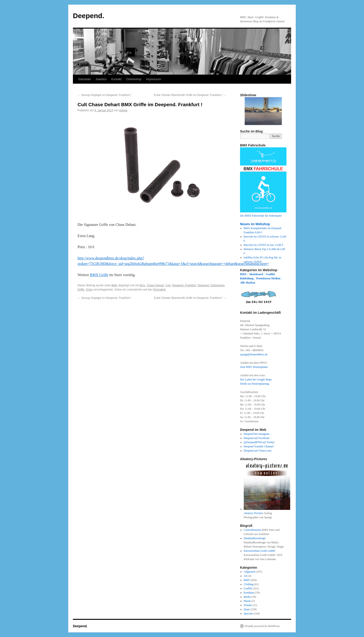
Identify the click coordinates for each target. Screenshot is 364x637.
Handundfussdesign (255, 538)
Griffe (81, 290)
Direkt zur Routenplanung (255, 384)
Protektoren (263, 278)
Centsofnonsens (253, 530)
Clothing (249, 584)
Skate (247, 609)
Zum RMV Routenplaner (254, 367)
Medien (276, 278)
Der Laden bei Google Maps (256, 380)
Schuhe (248, 605)
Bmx (143, 285)
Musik (247, 601)
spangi (123, 110)
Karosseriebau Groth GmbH (259, 551)
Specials (248, 614)
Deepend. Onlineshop (211, 285)
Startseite (84, 79)
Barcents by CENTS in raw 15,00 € (263, 245)
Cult (168, 285)
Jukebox (101, 79)
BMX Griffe (99, 275)
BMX (114, 285)
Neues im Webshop (255, 224)
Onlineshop (134, 79)
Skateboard (256, 274)
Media (247, 597)
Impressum (153, 79)
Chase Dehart (155, 285)
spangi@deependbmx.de (254, 354)
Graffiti (270, 274)
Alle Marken (248, 283)
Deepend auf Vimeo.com (258, 451)
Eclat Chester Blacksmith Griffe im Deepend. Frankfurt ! (190, 95)
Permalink (159, 290)
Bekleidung (247, 278)
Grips (89, 290)
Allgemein (250, 572)
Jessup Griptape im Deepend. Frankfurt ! (104, 95)
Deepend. (89, 16)
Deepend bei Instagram (257, 434)
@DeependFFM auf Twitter (259, 442)
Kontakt (116, 79)
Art (246, 576)
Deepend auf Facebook (257, 438)
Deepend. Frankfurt (184, 285)
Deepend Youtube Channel (259, 446)
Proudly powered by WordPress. (263, 626)
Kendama (249, 593)
